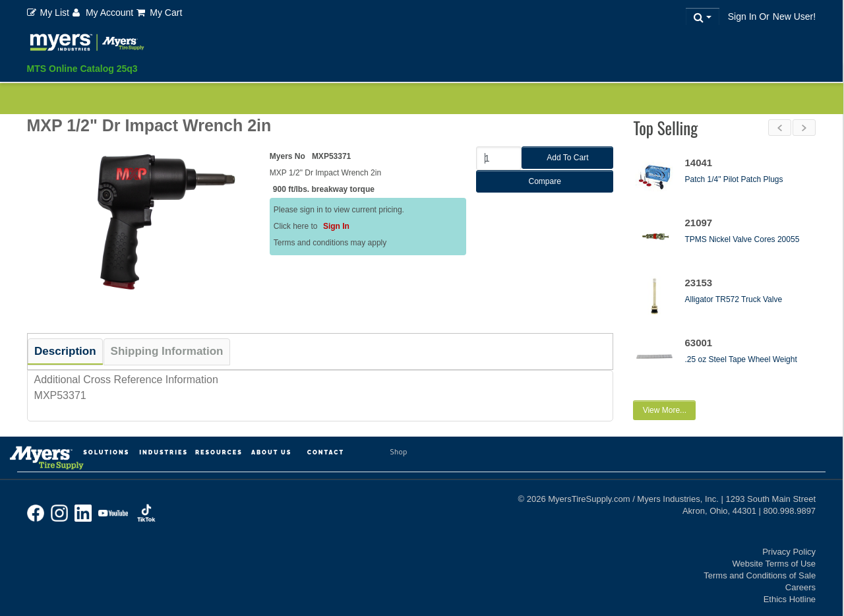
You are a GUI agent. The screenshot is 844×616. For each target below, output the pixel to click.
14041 (698, 163)
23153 (698, 283)
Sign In (336, 226)
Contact (326, 445)
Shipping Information (167, 351)
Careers (800, 580)
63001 (698, 343)
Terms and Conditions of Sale (760, 568)
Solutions (106, 445)
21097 (698, 223)
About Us (271, 445)
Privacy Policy (789, 544)
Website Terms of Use (774, 556)
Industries (164, 445)
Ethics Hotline (790, 592)
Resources (219, 445)
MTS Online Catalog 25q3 (82, 69)
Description (65, 351)
